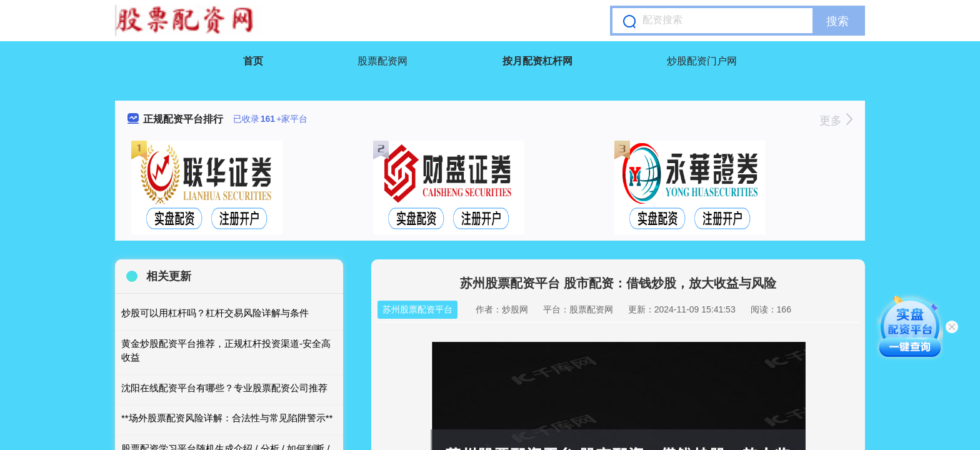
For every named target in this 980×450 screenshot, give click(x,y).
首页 (253, 61)
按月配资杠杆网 (537, 61)
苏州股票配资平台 (417, 309)
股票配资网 (382, 61)
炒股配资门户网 (702, 61)
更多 (836, 121)
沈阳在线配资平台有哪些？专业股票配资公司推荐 (224, 388)
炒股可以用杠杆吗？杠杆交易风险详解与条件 (215, 313)
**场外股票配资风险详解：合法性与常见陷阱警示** (227, 418)
